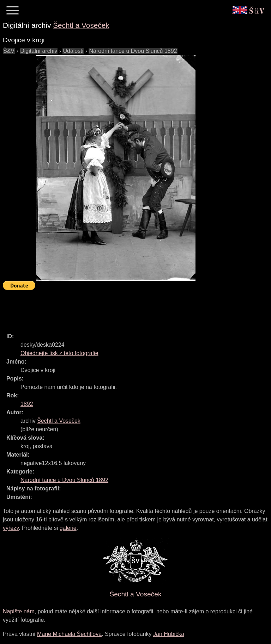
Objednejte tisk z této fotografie (59, 353)
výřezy (11, 528)
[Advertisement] (131, 308)
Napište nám (19, 611)
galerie (68, 528)
